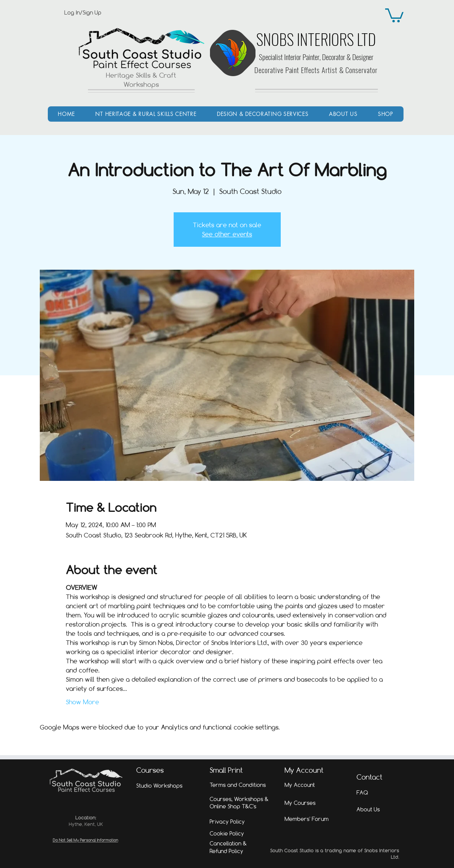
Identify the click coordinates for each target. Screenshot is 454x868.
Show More (82, 702)
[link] (394, 15)
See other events (227, 234)
